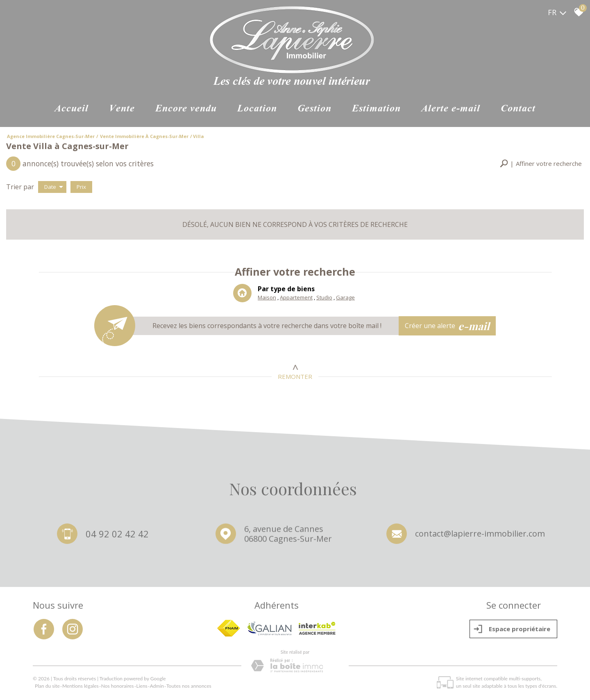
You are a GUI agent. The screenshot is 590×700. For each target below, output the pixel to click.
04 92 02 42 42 (117, 535)
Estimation (376, 109)
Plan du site (47, 686)
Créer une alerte (447, 326)
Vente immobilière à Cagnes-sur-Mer (144, 136)
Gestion (314, 109)
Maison (267, 298)
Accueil (71, 109)
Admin (157, 686)
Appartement (296, 298)
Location (257, 109)
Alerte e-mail (451, 109)
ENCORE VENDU (186, 109)
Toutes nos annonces (189, 686)
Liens (142, 686)
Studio (324, 298)
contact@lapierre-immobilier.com (480, 536)
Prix (81, 187)
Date (54, 187)
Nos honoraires (118, 686)
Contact (518, 109)
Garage (345, 298)
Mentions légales (81, 686)
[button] (541, 164)
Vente (122, 109)
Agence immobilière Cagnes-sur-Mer (51, 136)
